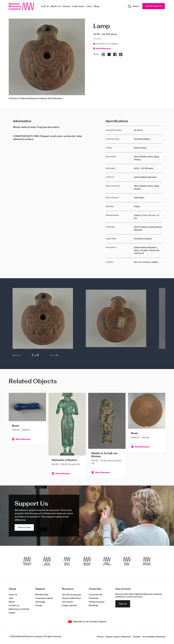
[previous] (17, 355)
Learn (89, 7)
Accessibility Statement (154, 637)
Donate (39, 606)
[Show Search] (133, 6)
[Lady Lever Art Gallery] (147, 561)
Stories (67, 7)
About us (13, 595)
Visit (43, 7)
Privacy (100, 637)
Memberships (42, 595)
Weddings (93, 606)
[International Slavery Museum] (67, 561)
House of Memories (71, 598)
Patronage (40, 602)
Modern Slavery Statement (118, 637)
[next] (54, 355)
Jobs (11, 598)
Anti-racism (68, 602)
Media (12, 602)
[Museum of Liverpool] (27, 561)
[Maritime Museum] (87, 561)
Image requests (70, 606)
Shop (96, 7)
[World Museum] (47, 561)
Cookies (137, 637)
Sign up (123, 604)
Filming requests (97, 602)
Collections (78, 7)
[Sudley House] (127, 561)
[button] (44, 320)
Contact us (14, 606)
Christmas (94, 598)
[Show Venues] (48, 7)
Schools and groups (72, 595)
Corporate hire (96, 595)
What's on (56, 7)
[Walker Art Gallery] (107, 561)
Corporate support (44, 598)
